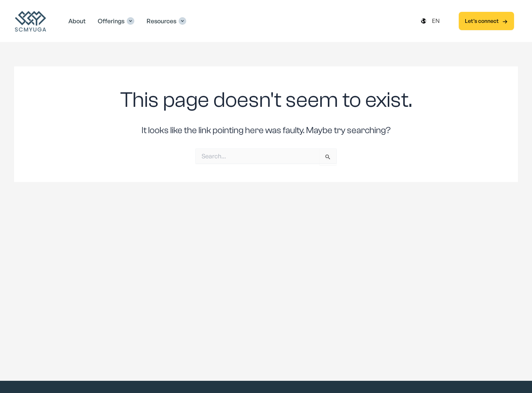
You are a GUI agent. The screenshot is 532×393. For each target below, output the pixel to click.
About (77, 21)
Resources (161, 21)
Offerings (111, 21)
